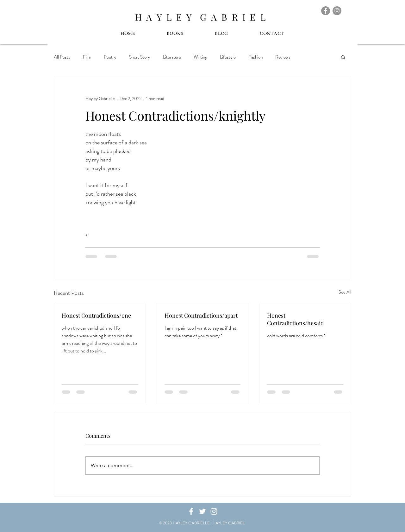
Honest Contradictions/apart (201, 315)
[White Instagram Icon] (214, 511)
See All (345, 292)
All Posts (62, 57)
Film (87, 57)
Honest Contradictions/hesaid (295, 319)
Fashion (255, 57)
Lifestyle (228, 57)
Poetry (110, 57)
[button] (343, 57)
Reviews (283, 57)
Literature (172, 57)
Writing (200, 57)
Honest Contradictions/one (96, 315)
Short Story (140, 57)
